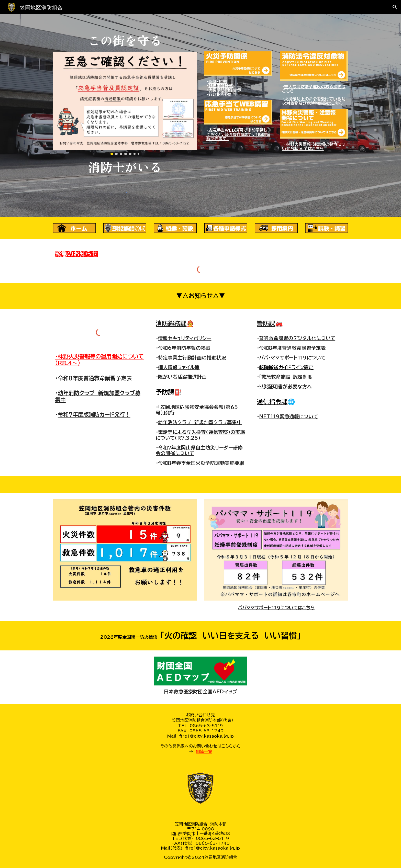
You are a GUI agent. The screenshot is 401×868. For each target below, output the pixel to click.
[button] (395, 7)
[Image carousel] (125, 103)
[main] (125, 40)
